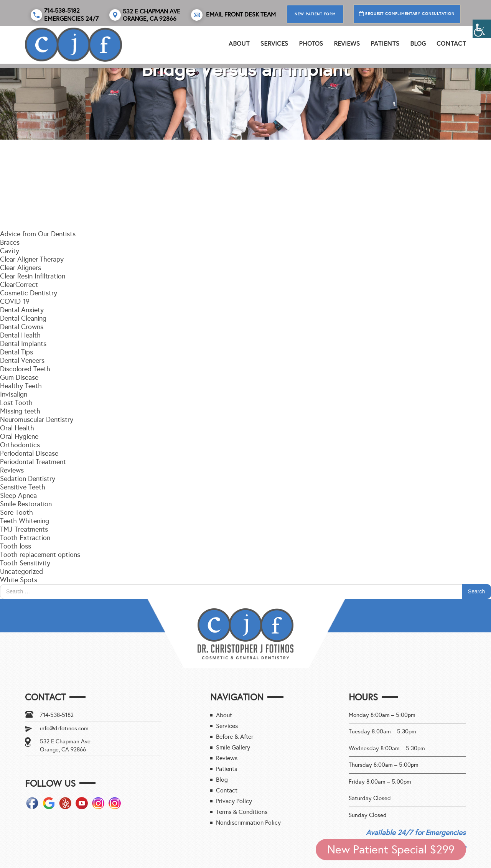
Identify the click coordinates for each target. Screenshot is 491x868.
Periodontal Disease (29, 453)
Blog (418, 44)
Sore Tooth (16, 512)
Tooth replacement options (40, 555)
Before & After (235, 737)
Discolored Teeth (25, 369)
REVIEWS (347, 44)
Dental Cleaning (23, 318)
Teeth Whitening (25, 521)
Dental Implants (23, 344)
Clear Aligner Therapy (32, 259)
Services (274, 44)
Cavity (10, 251)
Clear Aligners (21, 268)
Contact (451, 44)
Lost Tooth (16, 403)
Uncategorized (21, 572)
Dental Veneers (22, 361)
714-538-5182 (57, 715)
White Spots (19, 580)
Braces (10, 242)
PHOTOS (311, 44)
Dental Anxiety (22, 310)
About (239, 44)
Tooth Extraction (25, 538)
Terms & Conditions (242, 812)
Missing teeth (20, 411)
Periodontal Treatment (33, 462)
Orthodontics (20, 445)
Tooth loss (16, 546)
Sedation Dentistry (28, 479)
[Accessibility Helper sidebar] (482, 29)
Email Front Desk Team (233, 15)
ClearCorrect (19, 285)
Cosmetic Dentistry (29, 293)
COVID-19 (15, 301)
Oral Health (17, 428)
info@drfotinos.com (64, 728)
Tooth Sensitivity (25, 563)
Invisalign (14, 394)
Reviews (12, 470)
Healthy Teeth (21, 386)
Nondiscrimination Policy (248, 823)
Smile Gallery (233, 747)
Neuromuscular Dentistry (37, 420)
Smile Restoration (26, 504)
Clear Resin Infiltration (33, 276)
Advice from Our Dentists (38, 234)
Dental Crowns (22, 327)
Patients (385, 44)
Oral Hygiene (19, 436)
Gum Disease (19, 377)
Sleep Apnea (18, 496)
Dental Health (20, 335)
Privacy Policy (234, 801)
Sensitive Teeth (23, 487)
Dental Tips (16, 352)
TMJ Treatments (24, 529)
